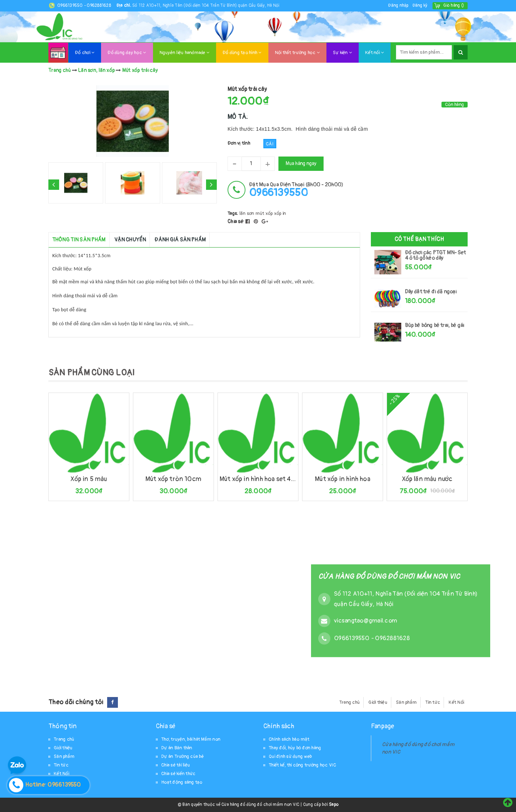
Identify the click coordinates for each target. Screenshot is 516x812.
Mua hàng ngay (301, 164)
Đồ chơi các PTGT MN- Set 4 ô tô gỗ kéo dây (435, 255)
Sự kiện (342, 53)
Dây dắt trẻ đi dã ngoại (431, 292)
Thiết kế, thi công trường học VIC (302, 765)
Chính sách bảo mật (289, 739)
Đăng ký (420, 6)
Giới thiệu (378, 702)
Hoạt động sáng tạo (182, 782)
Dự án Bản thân (177, 748)
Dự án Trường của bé (183, 756)
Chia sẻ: (236, 222)
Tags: (233, 213)
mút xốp (264, 213)
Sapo (334, 805)
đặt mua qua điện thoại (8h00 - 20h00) (296, 190)
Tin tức (433, 702)
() (454, 6)
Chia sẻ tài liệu (176, 765)
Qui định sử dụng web (290, 756)
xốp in (280, 213)
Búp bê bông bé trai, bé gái (435, 325)
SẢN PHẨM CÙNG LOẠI (92, 373)
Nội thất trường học (297, 53)
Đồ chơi (85, 53)
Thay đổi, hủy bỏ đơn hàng (295, 748)
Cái (270, 144)
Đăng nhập (398, 6)
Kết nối (374, 53)
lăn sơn (247, 213)
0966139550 (71, 6)
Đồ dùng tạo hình (242, 53)
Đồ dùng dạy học (127, 53)
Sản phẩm (406, 702)
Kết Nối (456, 702)
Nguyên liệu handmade (185, 53)
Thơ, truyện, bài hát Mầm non (191, 739)
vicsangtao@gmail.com (365, 621)
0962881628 (99, 6)
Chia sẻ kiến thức (178, 774)
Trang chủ (350, 702)
